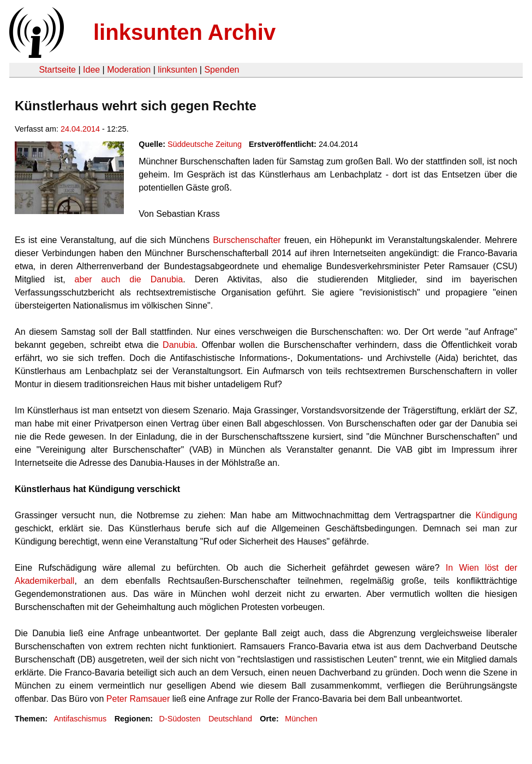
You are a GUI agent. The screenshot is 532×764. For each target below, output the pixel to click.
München (301, 719)
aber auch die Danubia (129, 279)
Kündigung (496, 515)
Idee (91, 70)
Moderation (129, 70)
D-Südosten (180, 719)
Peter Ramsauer (138, 699)
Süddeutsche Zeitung (205, 144)
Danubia (179, 345)
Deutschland (230, 719)
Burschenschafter (247, 240)
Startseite (57, 70)
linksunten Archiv (184, 32)
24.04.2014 (80, 129)
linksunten (177, 70)
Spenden (222, 70)
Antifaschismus (80, 719)
